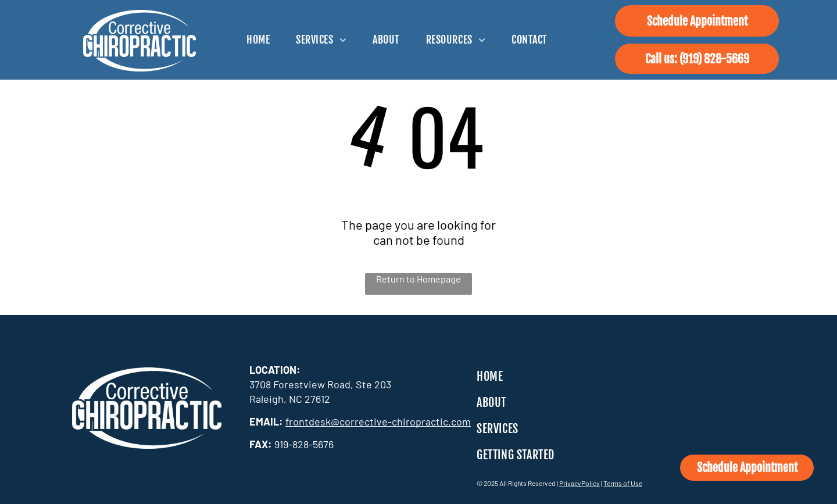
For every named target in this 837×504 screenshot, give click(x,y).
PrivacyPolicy (580, 483)
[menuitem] (262, 40)
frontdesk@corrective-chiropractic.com (378, 421)
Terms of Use (623, 483)
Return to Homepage (419, 279)
